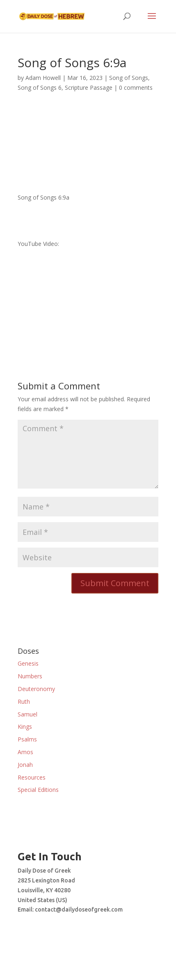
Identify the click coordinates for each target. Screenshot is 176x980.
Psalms (27, 739)
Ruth (24, 701)
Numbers (30, 676)
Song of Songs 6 (40, 88)
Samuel (27, 714)
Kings (25, 726)
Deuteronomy (36, 689)
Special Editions (38, 790)
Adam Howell (43, 78)
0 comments (136, 88)
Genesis (28, 663)
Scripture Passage (89, 88)
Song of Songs (129, 78)
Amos (25, 752)
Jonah (25, 765)
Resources (32, 777)
